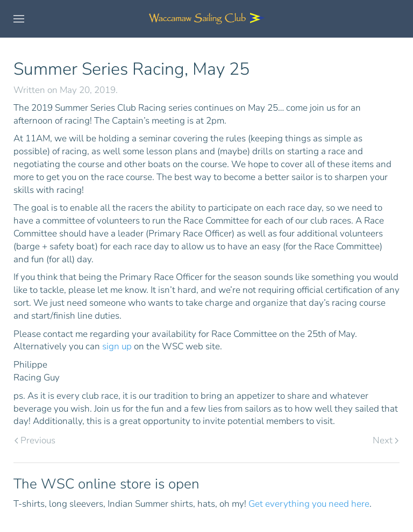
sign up (117, 346)
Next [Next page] (386, 440)
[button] (19, 19)
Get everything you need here (309, 504)
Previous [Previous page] (35, 440)
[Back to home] (206, 19)
